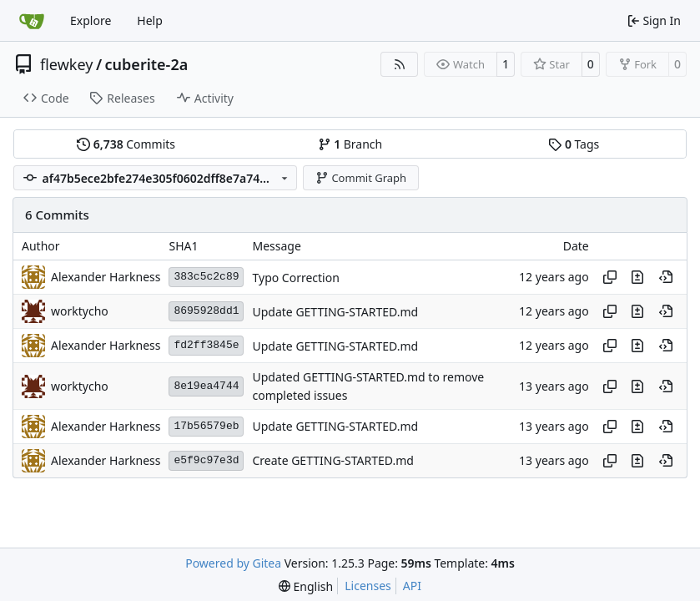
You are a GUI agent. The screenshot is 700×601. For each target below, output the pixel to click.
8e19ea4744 (206, 386)
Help (150, 20)
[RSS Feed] (400, 64)
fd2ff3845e (206, 345)
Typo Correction (295, 278)
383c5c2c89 (206, 277)
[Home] (32, 21)
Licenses (368, 586)
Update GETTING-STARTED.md (335, 312)
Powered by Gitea (233, 563)
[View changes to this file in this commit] (637, 277)
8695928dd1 (206, 311)
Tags (574, 144)
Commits (126, 144)
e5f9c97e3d (206, 460)
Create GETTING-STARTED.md (332, 461)
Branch (350, 144)
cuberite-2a (147, 64)
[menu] (306, 586)
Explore (91, 20)
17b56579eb (206, 426)
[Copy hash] (610, 277)
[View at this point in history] (666, 277)
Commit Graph (361, 178)
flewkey (66, 64)
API (412, 586)
